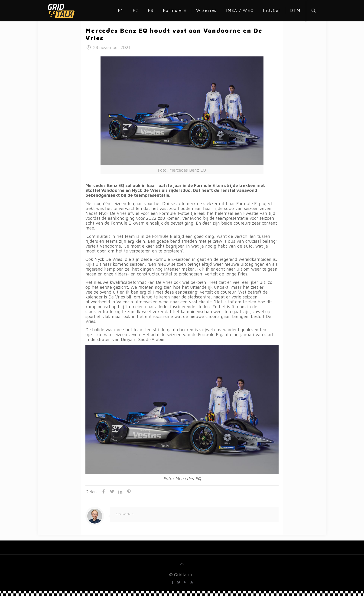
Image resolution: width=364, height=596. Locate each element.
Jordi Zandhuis (124, 514)
